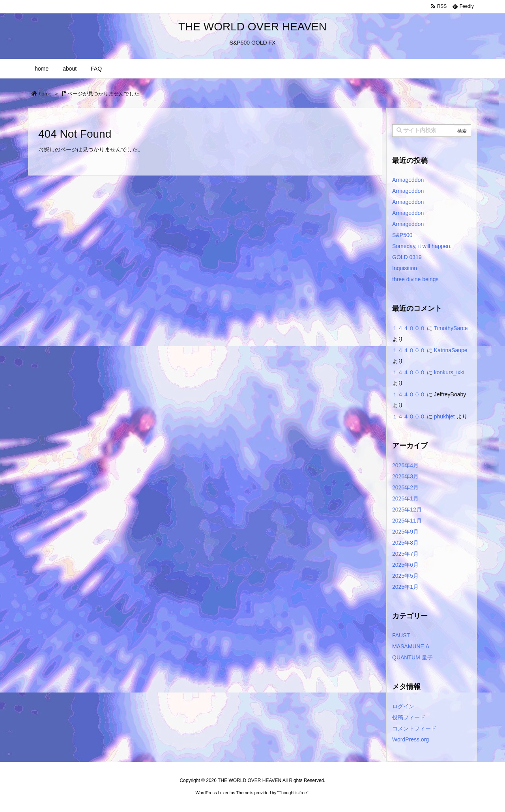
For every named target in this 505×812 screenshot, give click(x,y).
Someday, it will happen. (422, 246)
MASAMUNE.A (411, 646)
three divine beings (415, 279)
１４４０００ (409, 328)
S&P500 (402, 235)
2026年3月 (405, 476)
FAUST (401, 635)
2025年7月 (405, 554)
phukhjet (444, 416)
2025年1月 (405, 587)
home (45, 94)
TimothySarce (451, 328)
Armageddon (408, 180)
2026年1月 (405, 498)
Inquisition (405, 268)
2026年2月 (405, 487)
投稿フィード (409, 717)
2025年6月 (405, 565)
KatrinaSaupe (451, 350)
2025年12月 (407, 510)
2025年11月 (407, 521)
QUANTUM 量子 (412, 657)
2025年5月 (405, 576)
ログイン (403, 706)
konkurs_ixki (449, 372)
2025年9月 (405, 532)
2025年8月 (405, 543)
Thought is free (293, 793)
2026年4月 (405, 465)
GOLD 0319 (407, 257)
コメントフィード (414, 728)
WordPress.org (411, 739)
